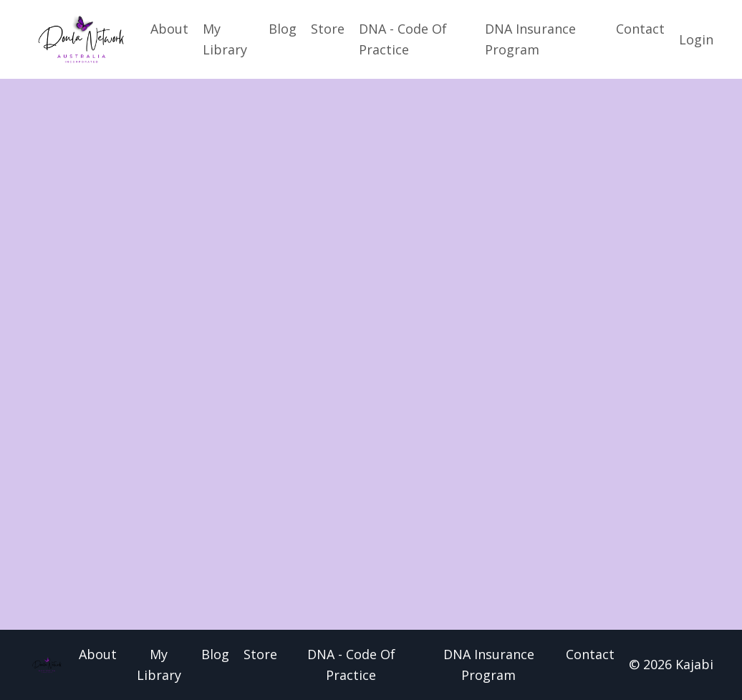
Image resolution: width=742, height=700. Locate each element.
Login (696, 39)
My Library (225, 39)
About (169, 29)
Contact (640, 29)
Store (328, 29)
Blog (283, 29)
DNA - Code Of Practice (403, 39)
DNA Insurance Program (530, 39)
